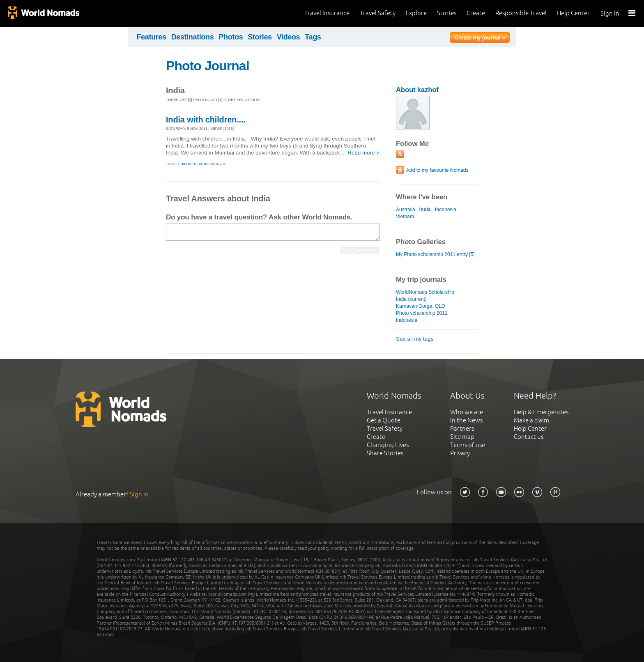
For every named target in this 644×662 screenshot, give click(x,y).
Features (152, 37)
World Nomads (43, 13)
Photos (231, 37)
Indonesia (446, 210)
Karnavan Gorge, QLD (421, 306)
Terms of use (468, 445)
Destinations (193, 37)
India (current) (411, 299)
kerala (218, 164)
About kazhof (417, 90)
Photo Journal (208, 66)
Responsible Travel (521, 13)
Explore (416, 13)
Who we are (467, 412)
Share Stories (385, 453)
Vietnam (405, 217)
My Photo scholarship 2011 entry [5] (435, 254)
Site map (462, 437)
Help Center (573, 13)
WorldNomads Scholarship (425, 292)
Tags (313, 37)
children (187, 164)
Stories (447, 13)
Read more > (363, 153)
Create (476, 13)
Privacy (460, 453)
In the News (466, 420)
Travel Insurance (327, 13)
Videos (289, 37)
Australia (406, 210)
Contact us (529, 437)
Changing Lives (388, 445)
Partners (462, 428)
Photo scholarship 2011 (422, 313)
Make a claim (531, 420)
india (204, 164)
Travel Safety (378, 13)
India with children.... (206, 120)
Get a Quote (384, 420)
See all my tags (415, 339)
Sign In (610, 13)
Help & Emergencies (541, 412)
